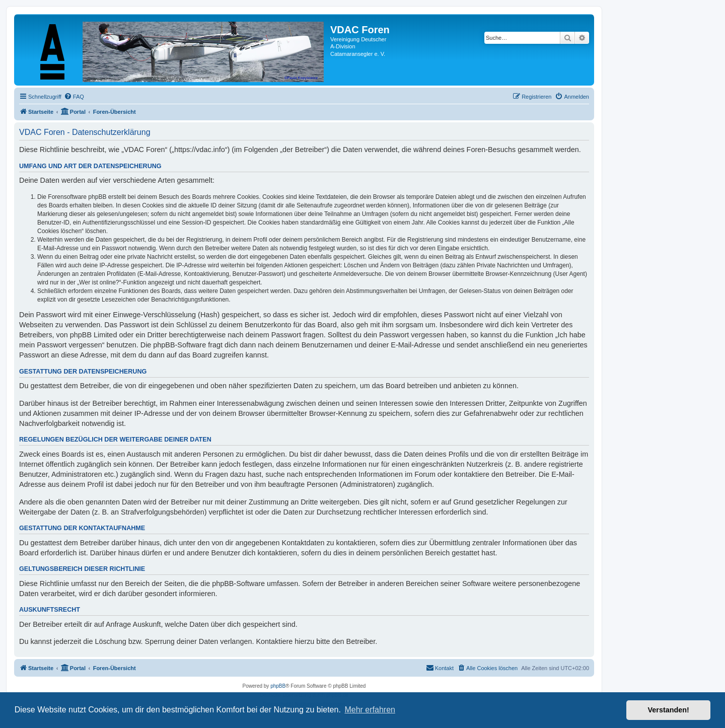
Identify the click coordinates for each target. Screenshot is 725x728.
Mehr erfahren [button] (370, 710)
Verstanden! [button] (669, 710)
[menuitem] (74, 97)
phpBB (278, 686)
